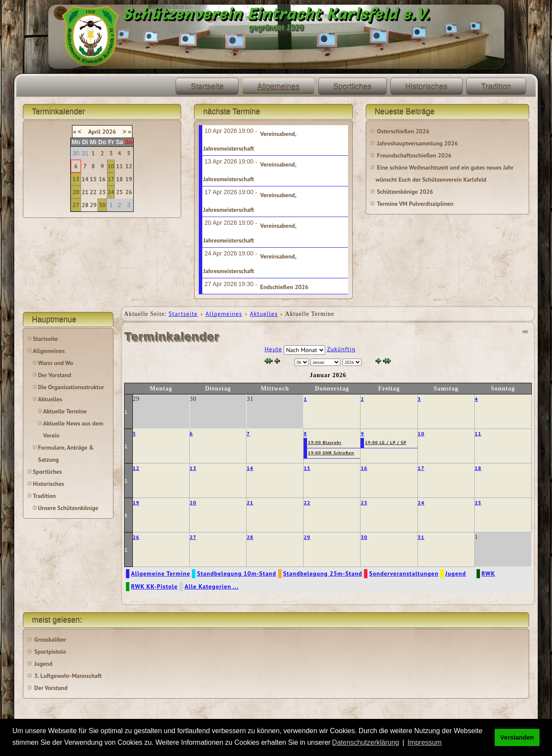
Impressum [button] (425, 742)
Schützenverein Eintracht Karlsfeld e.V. (276, 14)
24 (111, 192)
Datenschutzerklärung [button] (366, 742)
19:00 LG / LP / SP (386, 443)
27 (76, 205)
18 (119, 179)
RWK (489, 573)
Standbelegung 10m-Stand (237, 573)
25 (119, 192)
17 (111, 179)
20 (76, 192)
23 (102, 192)
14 (85, 179)
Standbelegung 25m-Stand (323, 573)
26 (129, 192)
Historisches (427, 86)
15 (93, 179)
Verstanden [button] (517, 737)
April (94, 132)
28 (85, 205)
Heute (273, 349)
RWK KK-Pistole (154, 586)
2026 (109, 132)
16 (102, 179)
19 (129, 179)
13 (76, 179)
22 (93, 192)
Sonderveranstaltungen (404, 573)
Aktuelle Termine (65, 411)
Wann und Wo (56, 363)
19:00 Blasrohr (325, 443)
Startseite (207, 86)
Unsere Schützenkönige (68, 508)
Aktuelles (50, 399)
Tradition (496, 86)
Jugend (456, 573)
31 (421, 537)
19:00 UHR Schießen (331, 453)
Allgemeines (278, 86)
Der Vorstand (55, 375)
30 (102, 205)
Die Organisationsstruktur (71, 387)
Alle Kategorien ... (212, 586)
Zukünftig (341, 349)
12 (129, 166)
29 (93, 205)
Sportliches (353, 86)
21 (85, 192)
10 (111, 166)
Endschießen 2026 (284, 287)
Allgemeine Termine (161, 573)
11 (119, 166)
